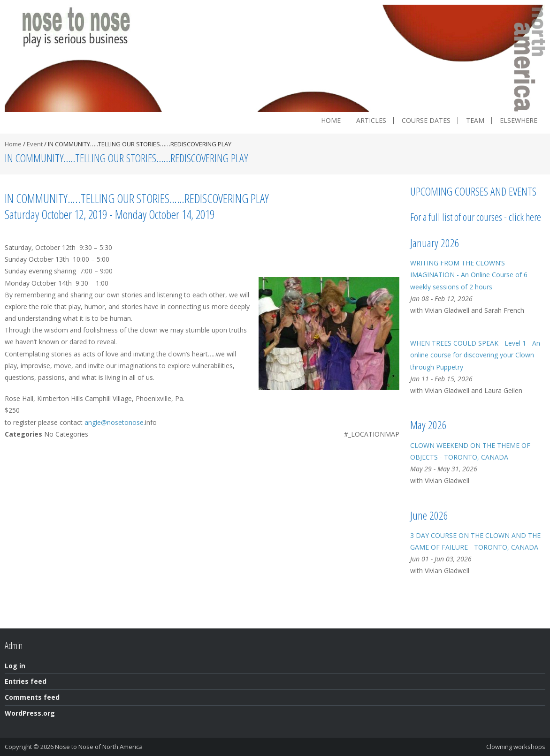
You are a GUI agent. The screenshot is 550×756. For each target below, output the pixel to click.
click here (525, 217)
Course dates (426, 121)
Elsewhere (519, 121)
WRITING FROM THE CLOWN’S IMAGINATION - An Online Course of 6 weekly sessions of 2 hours (469, 275)
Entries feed (26, 681)
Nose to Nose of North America (99, 747)
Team (475, 121)
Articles (371, 121)
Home (331, 121)
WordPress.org (30, 713)
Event (35, 144)
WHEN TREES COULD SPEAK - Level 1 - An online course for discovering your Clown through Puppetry (475, 355)
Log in (15, 666)
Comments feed (32, 697)
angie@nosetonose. (115, 422)
